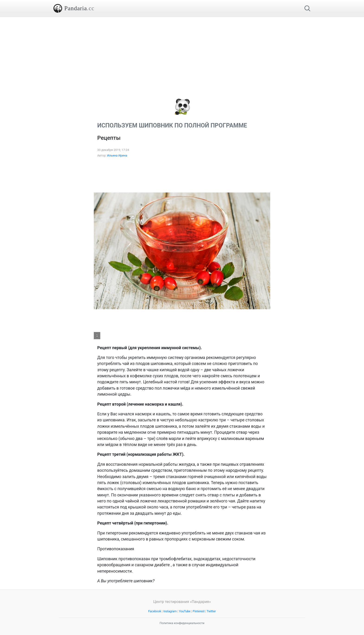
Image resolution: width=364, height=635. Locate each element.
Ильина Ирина (117, 155)
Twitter (211, 611)
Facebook (155, 611)
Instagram (170, 611)
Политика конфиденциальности (182, 623)
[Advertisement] (182, 49)
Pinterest (199, 611)
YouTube (185, 611)
